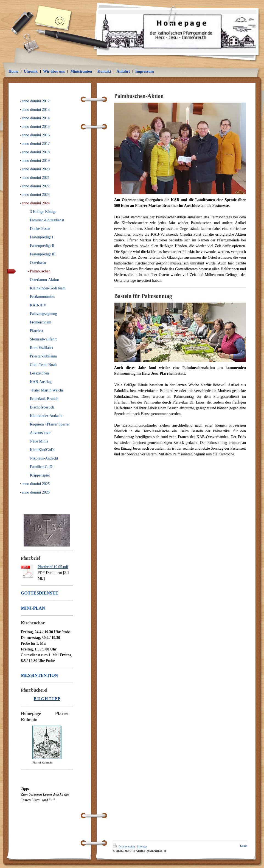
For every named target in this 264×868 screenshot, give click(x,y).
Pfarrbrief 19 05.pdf (53, 567)
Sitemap (142, 846)
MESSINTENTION (39, 675)
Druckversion (124, 846)
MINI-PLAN (33, 608)
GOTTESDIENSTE (40, 593)
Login (244, 846)
